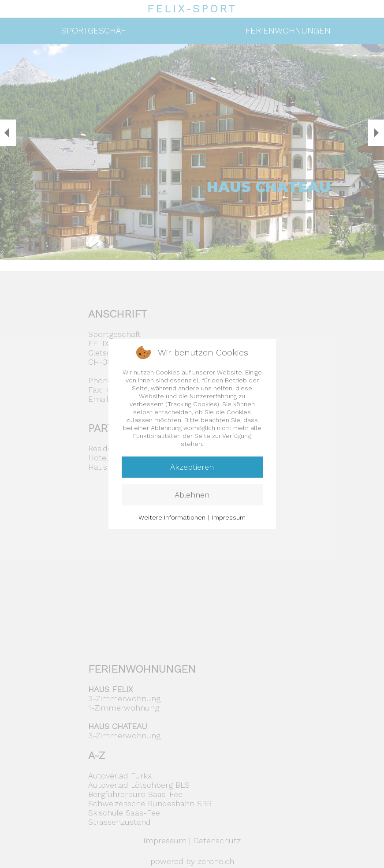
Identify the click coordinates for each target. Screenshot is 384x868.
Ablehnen (192, 495)
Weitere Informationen (172, 517)
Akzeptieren (192, 467)
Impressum (229, 517)
